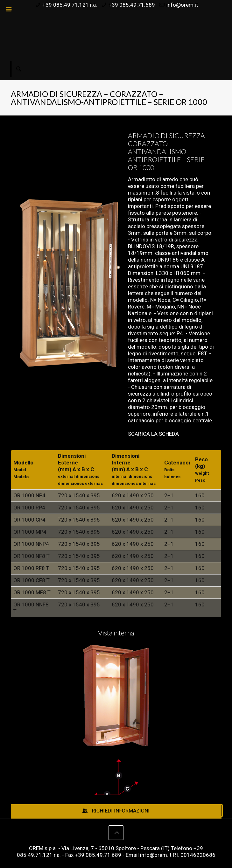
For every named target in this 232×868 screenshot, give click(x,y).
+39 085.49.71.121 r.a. (70, 5)
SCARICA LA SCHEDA (153, 434)
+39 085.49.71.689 (132, 5)
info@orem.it (182, 5)
